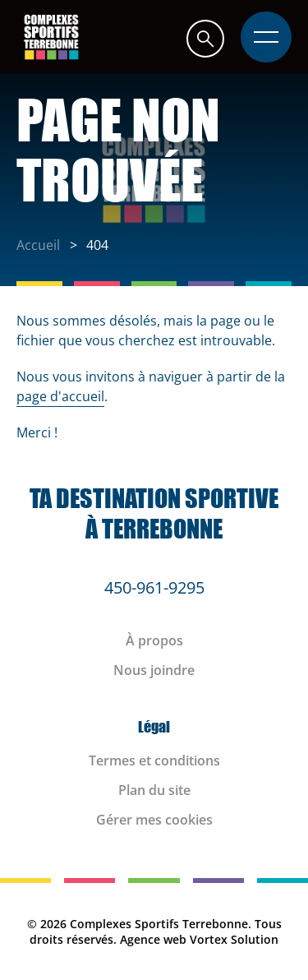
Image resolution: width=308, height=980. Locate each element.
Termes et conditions (154, 760)
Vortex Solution (234, 939)
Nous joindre (154, 670)
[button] (205, 38)
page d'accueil (60, 396)
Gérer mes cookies (154, 820)
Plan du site (154, 790)
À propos (154, 640)
